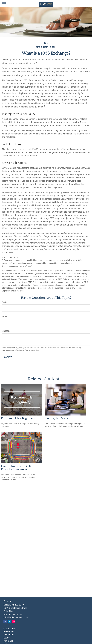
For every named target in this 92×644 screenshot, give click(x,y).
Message (6, 331)
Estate (7, 638)
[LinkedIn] (9, 622)
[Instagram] (14, 622)
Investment (9, 635)
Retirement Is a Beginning (18, 418)
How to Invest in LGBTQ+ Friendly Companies (17, 468)
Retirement (9, 632)
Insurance (8, 641)
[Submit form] (8, 357)
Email (4, 316)
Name (5, 302)
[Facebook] (5, 622)
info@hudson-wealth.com (16, 617)
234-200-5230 (17, 605)
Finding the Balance (58, 418)
